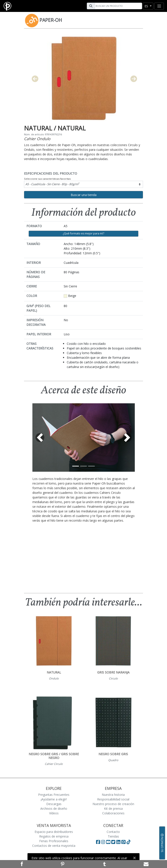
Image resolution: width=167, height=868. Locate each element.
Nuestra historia (113, 795)
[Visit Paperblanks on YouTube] (109, 842)
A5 (52, 184)
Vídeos (54, 813)
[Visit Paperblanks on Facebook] (98, 842)
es (147, 6)
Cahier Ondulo (37, 139)
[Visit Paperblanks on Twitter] (114, 842)
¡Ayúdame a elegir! (54, 799)
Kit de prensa (113, 809)
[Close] (134, 858)
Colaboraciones (113, 813)
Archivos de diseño (54, 809)
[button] (40, 438)
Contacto (113, 832)
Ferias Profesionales (54, 841)
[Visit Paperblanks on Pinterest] (124, 842)
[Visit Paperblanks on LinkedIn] (119, 842)
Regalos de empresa (54, 836)
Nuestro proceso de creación (113, 804)
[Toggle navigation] (159, 6)
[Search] (118, 6)
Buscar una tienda (84, 195)
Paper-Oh (51, 20)
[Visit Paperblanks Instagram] (103, 842)
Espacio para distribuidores (54, 832)
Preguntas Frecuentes (54, 795)
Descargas (54, 804)
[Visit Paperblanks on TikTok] (128, 842)
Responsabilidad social (113, 799)
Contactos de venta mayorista (54, 846)
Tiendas (113, 836)
